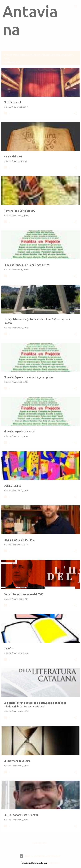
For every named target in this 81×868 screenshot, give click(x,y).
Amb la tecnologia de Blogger (41, 856)
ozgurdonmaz (53, 863)
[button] (75, 114)
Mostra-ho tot (12, 62)
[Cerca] (69, 6)
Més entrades (41, 843)
